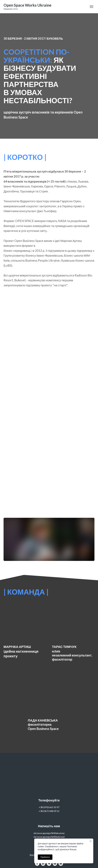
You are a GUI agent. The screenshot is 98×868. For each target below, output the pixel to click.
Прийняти (45, 857)
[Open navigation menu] (92, 7)
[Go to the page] (27, 5)
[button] (37, 864)
